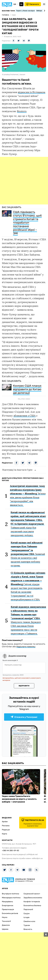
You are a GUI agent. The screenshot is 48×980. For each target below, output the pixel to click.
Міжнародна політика (11, 898)
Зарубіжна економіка (33, 898)
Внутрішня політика (10, 894)
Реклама (6, 826)
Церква (5, 929)
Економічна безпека (32, 906)
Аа (21, 4)
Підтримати (33, 4)
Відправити (24, 686)
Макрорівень (7, 902)
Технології (6, 921)
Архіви (5, 822)
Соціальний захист (32, 894)
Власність (28, 929)
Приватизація (8, 909)
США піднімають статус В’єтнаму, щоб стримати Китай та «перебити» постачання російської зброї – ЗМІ (27, 223)
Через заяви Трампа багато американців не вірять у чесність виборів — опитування (19, 799)
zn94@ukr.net (32, 854)
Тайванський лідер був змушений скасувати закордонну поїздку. (28, 524)
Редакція (6, 830)
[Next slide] (44, 11)
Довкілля (6, 925)
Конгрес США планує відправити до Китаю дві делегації (27, 389)
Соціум (27, 914)
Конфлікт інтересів (32, 902)
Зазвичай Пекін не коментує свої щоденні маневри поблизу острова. (28, 554)
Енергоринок (8, 906)
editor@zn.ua (37, 858)
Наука (5, 917)
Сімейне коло (29, 921)
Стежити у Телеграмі (24, 717)
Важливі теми (8, 11)
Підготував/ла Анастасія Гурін (17, 470)
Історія (26, 917)
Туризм (27, 925)
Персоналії (28, 909)
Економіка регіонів (10, 913)
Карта (4, 834)
